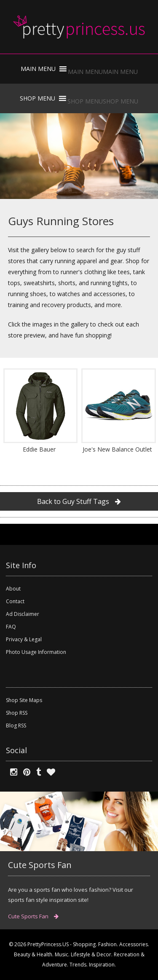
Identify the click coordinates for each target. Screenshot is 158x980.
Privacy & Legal (24, 639)
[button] (103, 72)
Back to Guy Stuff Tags (79, 501)
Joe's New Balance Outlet (117, 449)
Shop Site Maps (24, 700)
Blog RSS (16, 725)
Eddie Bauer (39, 449)
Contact (15, 601)
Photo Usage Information (36, 652)
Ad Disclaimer (23, 614)
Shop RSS (17, 713)
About (13, 589)
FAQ (11, 627)
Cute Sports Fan (33, 916)
